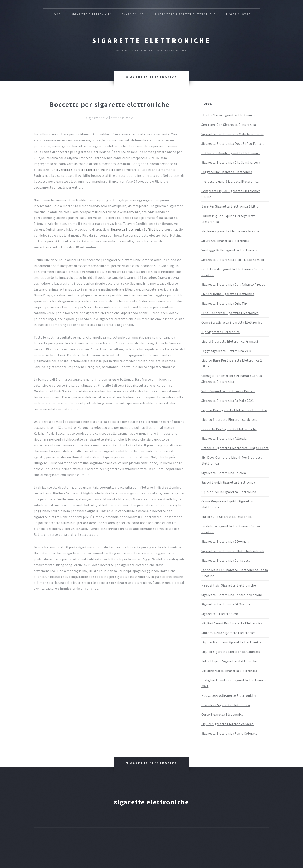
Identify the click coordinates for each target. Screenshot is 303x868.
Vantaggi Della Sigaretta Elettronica (229, 250)
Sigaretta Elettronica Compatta (226, 560)
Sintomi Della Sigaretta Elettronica (229, 633)
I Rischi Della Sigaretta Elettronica (228, 294)
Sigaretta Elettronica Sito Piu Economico (233, 260)
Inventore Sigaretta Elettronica (226, 705)
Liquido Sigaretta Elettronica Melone (229, 419)
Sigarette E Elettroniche (220, 614)
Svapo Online (133, 14)
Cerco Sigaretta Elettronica (222, 714)
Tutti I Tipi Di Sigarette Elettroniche (229, 661)
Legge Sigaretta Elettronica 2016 (227, 351)
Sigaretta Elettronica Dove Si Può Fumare (233, 143)
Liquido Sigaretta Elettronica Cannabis (231, 652)
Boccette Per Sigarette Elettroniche (229, 429)
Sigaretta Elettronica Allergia (224, 438)
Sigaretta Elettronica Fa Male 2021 (228, 401)
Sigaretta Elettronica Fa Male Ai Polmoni (233, 134)
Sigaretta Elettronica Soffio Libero (137, 229)
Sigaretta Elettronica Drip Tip (224, 303)
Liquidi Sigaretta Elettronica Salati (228, 724)
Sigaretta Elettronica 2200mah (225, 541)
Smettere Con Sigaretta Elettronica (229, 125)
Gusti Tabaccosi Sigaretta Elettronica (230, 313)
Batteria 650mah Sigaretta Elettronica (231, 153)
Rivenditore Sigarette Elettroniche (185, 14)
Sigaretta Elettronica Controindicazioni (232, 595)
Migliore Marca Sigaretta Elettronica (229, 671)
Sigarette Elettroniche (91, 14)
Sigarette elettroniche (152, 41)
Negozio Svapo (239, 14)
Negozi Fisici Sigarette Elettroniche (229, 585)
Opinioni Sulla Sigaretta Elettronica (229, 492)
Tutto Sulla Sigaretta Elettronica (227, 517)
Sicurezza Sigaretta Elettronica (225, 241)
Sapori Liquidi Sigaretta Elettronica (228, 482)
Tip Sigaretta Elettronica (221, 332)
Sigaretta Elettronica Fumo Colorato (230, 733)
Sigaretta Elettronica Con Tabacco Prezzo (233, 284)
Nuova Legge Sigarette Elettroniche (229, 695)
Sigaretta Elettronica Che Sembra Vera (231, 162)
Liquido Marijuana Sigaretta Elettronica (231, 642)
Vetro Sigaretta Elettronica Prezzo (228, 391)
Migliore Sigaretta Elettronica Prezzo (230, 231)
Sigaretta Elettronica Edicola (224, 473)
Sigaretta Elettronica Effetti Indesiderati (233, 551)
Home (56, 14)
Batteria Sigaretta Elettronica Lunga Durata (235, 448)
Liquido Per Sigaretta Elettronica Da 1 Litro (234, 410)
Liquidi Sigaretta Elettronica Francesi (230, 341)
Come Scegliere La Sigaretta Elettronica (232, 322)
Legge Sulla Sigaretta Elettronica (227, 172)
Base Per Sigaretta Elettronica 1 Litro (230, 206)
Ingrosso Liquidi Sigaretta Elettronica (230, 181)
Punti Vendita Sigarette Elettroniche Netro (82, 170)
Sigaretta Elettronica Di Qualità (226, 604)
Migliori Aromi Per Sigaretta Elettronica (232, 623)
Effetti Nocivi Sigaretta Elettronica (228, 115)
